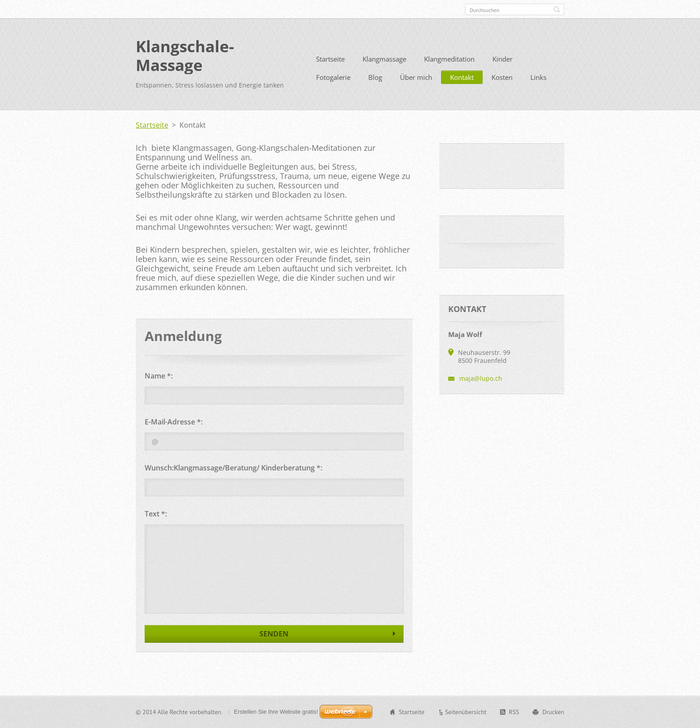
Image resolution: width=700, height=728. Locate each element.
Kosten (502, 77)
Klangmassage (384, 59)
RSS (514, 712)
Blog (375, 77)
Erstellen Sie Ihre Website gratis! (276, 712)
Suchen (557, 9)
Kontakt (462, 77)
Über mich (416, 77)
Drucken (553, 712)
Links (538, 77)
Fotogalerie (333, 77)
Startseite (330, 59)
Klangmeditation (449, 59)
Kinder (502, 59)
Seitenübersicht (466, 712)
